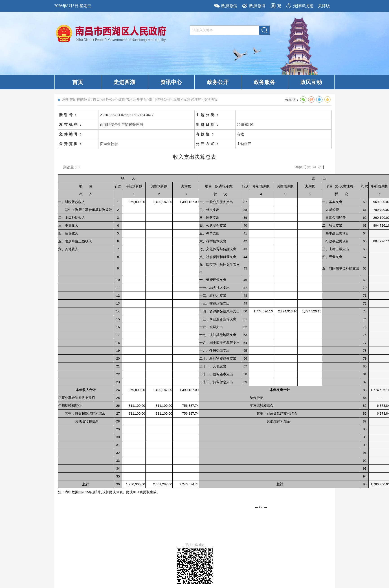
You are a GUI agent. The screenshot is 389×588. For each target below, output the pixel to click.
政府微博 (257, 6)
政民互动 (311, 82)
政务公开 (218, 82)
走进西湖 (124, 82)
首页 (78, 82)
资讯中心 (171, 82)
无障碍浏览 (303, 6)
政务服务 (264, 82)
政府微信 (229, 6)
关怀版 (324, 6)
